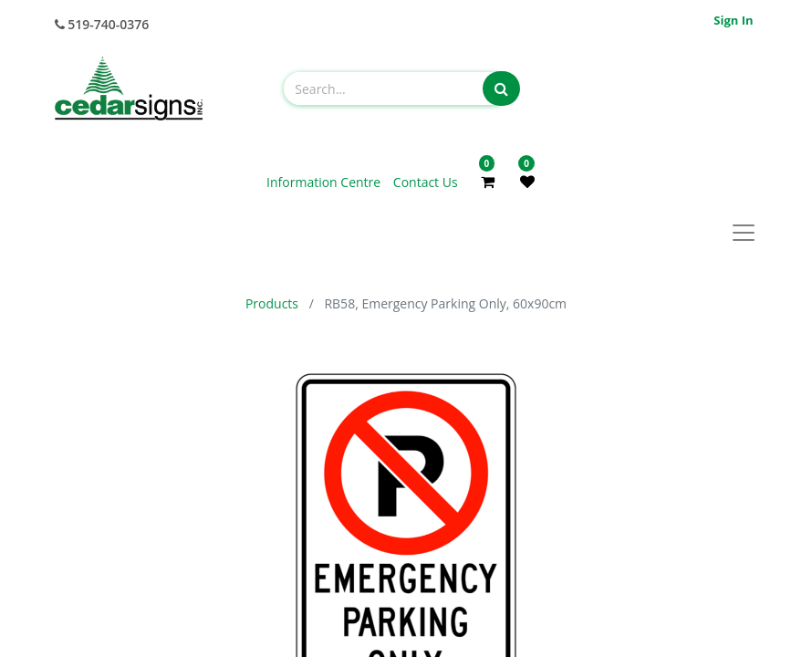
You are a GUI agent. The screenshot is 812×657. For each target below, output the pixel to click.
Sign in (733, 20)
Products (272, 303)
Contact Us (426, 182)
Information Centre (325, 182)
